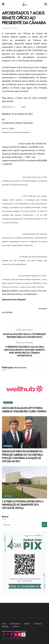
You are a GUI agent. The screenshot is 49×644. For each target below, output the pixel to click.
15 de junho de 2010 (10, 28)
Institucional (15, 624)
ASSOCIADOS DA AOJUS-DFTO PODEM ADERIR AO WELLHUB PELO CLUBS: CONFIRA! (24, 410)
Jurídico (27, 624)
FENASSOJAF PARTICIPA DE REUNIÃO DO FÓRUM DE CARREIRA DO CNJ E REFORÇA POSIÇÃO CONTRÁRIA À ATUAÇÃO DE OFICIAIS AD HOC (22, 456)
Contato (16, 626)
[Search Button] (44, 525)
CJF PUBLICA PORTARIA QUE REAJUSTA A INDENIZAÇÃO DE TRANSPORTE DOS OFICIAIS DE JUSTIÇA (23, 505)
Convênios (38, 624)
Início (4, 624)
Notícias (8, 403)
